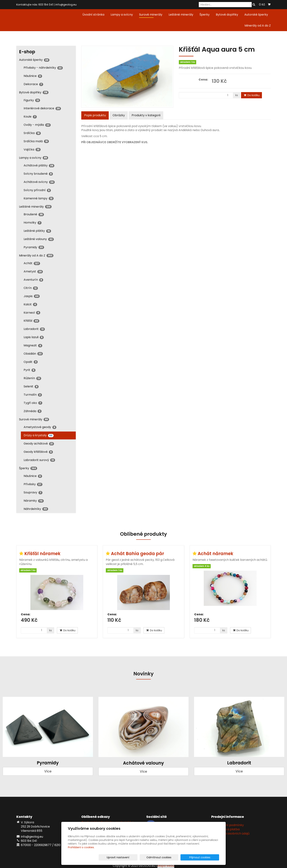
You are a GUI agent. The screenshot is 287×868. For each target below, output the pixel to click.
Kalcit (30, 304)
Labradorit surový (39, 460)
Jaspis (32, 296)
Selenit (31, 386)
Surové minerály (151, 15)
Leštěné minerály (181, 15)
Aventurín (33, 280)
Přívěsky (33, 484)
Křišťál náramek (42, 554)
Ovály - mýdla (37, 125)
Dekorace (33, 84)
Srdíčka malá (36, 141)
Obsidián (33, 354)
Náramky (34, 501)
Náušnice (33, 76)
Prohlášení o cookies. (81, 847)
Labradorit (34, 329)
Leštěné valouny (39, 239)
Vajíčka (32, 149)
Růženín (32, 378)
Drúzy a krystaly (39, 435)
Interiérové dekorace (42, 108)
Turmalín (33, 395)
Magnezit (33, 345)
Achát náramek (215, 554)
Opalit (31, 362)
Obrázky (119, 115)
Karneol (32, 313)
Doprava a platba (227, 829)
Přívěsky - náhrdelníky (43, 68)
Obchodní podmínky (229, 825)
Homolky (33, 223)
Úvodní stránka (93, 15)
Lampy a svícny (122, 15)
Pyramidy (34, 247)
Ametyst (33, 271)
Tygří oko (33, 403)
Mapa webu (166, 866)
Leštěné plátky (37, 231)
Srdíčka (32, 133)
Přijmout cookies (205, 857)
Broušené (34, 214)
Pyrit (30, 370)
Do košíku (251, 95)
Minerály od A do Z (258, 26)
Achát (32, 263)
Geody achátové (39, 444)
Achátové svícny (39, 182)
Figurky (32, 100)
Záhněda (33, 411)
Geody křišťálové (38, 452)
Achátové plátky (39, 165)
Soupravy (33, 492)
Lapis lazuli (34, 337)
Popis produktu (95, 115)
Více (48, 771)
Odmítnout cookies (176, 857)
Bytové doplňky (227, 15)
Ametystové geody (40, 427)
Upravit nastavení (145, 857)
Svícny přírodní (37, 190)
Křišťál (31, 321)
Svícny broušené (38, 174)
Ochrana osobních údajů (232, 833)
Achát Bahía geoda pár (137, 554)
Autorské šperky (256, 15)
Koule (30, 117)
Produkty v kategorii (146, 115)
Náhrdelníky (36, 509)
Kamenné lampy (39, 198)
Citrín (31, 288)
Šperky (205, 15)
